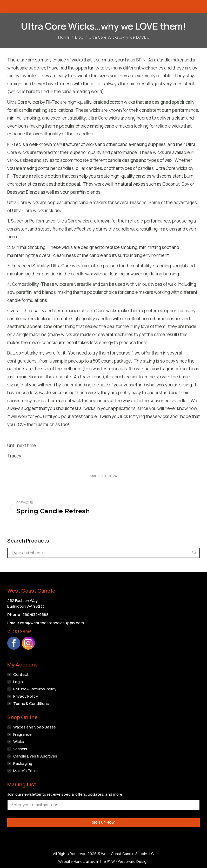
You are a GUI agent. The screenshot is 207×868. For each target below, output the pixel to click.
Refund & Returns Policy (35, 689)
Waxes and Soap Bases (35, 727)
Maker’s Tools (25, 771)
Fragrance (22, 734)
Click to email (20, 631)
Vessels (20, 749)
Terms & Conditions (31, 703)
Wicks (19, 742)
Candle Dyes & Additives (35, 756)
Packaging (23, 763)
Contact (21, 674)
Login (18, 682)
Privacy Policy (26, 696)
